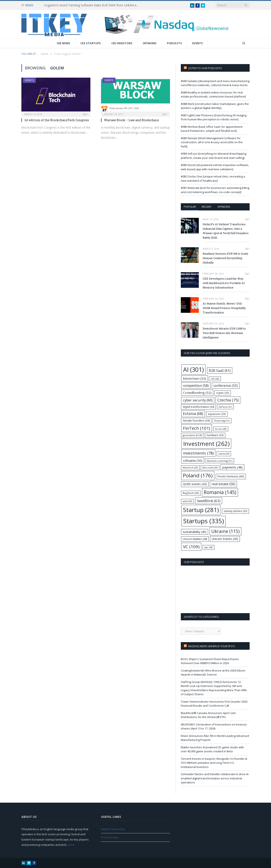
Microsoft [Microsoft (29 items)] (210, 468)
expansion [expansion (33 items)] (217, 414)
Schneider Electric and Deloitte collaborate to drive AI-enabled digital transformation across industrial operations (215, 778)
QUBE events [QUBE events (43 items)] (195, 484)
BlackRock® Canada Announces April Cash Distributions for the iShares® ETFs (208, 715)
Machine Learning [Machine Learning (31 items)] (220, 461)
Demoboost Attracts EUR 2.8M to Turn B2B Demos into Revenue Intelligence (224, 333)
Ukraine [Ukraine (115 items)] (225, 531)
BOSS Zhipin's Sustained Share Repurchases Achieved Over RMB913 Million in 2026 (210, 661)
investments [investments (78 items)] (198, 453)
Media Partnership (113, 829)
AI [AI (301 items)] (194, 369)
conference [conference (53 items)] (226, 386)
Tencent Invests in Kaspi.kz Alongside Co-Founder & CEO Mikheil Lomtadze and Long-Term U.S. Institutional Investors (214, 763)
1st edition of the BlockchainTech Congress (57, 120)
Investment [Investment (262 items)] (206, 444)
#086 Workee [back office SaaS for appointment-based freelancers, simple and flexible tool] (212, 129)
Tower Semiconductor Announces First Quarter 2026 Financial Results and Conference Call (214, 704)
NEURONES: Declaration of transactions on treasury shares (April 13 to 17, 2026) (214, 727)
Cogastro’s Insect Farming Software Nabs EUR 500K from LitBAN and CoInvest (93, 5)
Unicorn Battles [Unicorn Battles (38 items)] (195, 539)
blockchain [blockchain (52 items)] (195, 378)
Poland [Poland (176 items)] (198, 475)
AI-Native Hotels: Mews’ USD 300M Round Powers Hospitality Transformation (224, 308)
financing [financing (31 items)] (222, 421)
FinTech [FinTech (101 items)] (197, 428)
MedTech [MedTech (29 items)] (190, 468)
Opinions (150, 43)
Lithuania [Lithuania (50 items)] (193, 460)
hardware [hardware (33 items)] (215, 435)
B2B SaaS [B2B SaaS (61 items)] (220, 370)
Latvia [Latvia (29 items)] (224, 454)
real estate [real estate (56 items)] (223, 484)
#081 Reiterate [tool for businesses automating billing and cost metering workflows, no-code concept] (215, 190)
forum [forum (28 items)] (221, 429)
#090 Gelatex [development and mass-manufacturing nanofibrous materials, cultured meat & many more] (215, 83)
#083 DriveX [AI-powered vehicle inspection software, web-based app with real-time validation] (215, 167)
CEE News (64, 43)
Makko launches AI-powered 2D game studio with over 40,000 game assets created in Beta (212, 749)
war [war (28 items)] (209, 547)
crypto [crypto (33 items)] (223, 393)
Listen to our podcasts (205, 68)
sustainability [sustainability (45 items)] (195, 532)
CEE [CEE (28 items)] (215, 379)
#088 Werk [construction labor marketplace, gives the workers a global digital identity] (215, 106)
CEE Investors (122, 43)
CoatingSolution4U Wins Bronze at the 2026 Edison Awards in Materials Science (213, 673)
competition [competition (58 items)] (196, 386)
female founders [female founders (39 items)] (196, 420)
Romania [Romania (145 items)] (220, 492)
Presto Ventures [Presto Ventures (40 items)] (231, 476)
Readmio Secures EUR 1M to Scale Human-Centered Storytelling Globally (225, 258)
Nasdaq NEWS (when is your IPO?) (211, 646)
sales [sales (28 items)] (187, 501)
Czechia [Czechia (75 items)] (228, 400)
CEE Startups (91, 43)
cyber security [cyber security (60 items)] (198, 400)
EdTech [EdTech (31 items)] (225, 407)
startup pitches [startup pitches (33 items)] (235, 511)
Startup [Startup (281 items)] (201, 510)
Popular (190, 207)
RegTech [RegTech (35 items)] (191, 493)
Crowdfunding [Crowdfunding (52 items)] (197, 393)
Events (198, 43)
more (71, 845)
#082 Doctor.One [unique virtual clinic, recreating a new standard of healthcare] (213, 179)
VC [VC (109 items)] (191, 547)
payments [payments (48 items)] (232, 467)
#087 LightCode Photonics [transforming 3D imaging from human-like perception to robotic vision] (214, 117)
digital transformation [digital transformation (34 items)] (198, 407)
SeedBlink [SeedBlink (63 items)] (209, 501)
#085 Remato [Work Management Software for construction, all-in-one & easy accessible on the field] (212, 142)
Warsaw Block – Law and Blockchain (131, 120)
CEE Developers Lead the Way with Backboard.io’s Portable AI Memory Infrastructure (224, 283)
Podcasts (175, 43)
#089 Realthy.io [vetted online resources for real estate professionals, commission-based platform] (213, 95)
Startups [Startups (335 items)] (204, 521)
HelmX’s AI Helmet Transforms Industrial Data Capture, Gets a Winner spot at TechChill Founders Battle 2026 (226, 231)
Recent (207, 207)
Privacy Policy (110, 837)
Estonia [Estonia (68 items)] (193, 414)
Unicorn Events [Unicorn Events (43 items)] (225, 539)
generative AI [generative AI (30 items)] (192, 435)
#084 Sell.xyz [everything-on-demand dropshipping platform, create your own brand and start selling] (214, 156)
